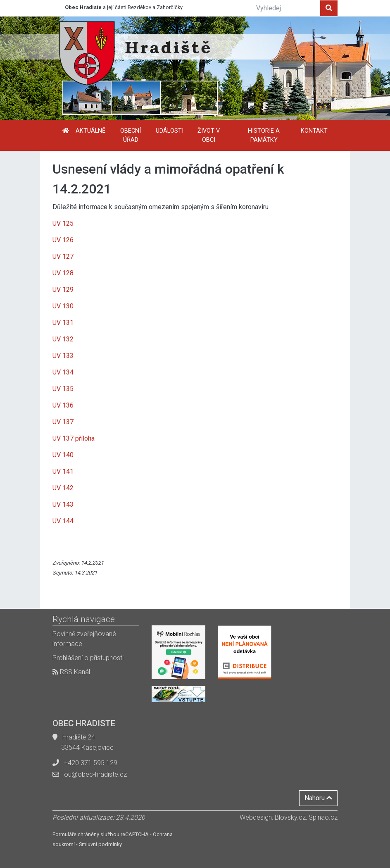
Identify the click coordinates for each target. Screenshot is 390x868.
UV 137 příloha (74, 438)
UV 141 (63, 471)
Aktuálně (90, 131)
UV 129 (63, 290)
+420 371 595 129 (91, 763)
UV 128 (63, 273)
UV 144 (63, 521)
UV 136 (63, 405)
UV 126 (63, 240)
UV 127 (63, 256)
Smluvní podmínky (100, 844)
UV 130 (63, 306)
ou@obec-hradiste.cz (95, 774)
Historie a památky (264, 135)
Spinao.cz (323, 817)
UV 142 (63, 488)
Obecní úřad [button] (131, 135)
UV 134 (63, 372)
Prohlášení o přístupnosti (88, 658)
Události (170, 131)
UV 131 (63, 323)
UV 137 (63, 422)
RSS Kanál (71, 672)
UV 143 (63, 504)
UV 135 (63, 389)
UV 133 (63, 356)
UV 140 (63, 455)
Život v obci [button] (209, 135)
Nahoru (318, 798)
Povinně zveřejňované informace (84, 639)
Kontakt (314, 131)
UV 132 (63, 339)
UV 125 (63, 223)
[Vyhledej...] (285, 8)
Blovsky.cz (290, 817)
